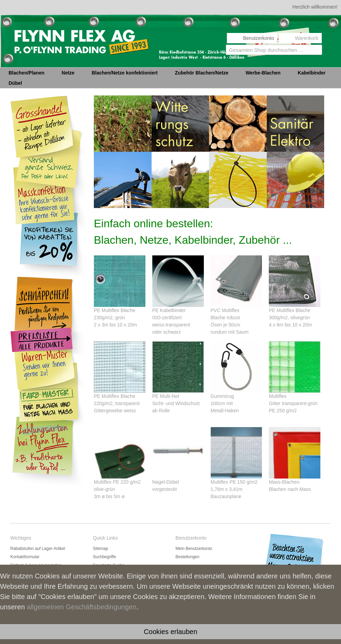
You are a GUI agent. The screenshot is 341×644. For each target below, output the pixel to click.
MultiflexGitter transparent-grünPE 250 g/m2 (293, 403)
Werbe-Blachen (263, 73)
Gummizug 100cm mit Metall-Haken (225, 403)
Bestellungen (188, 557)
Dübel (15, 83)
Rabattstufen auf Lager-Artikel (38, 549)
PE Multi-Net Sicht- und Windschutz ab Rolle (176, 403)
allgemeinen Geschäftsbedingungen (82, 607)
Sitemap (100, 549)
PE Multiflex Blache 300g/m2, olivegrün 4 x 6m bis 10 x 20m (290, 318)
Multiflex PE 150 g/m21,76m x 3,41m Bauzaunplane (234, 489)
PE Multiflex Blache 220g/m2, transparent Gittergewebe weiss (117, 403)
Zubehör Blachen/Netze (202, 73)
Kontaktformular (25, 557)
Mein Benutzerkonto (194, 549)
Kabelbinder (312, 73)
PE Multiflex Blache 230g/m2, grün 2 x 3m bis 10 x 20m (115, 318)
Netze (68, 73)
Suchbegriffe (104, 557)
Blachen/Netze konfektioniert (125, 73)
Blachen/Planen (26, 73)
